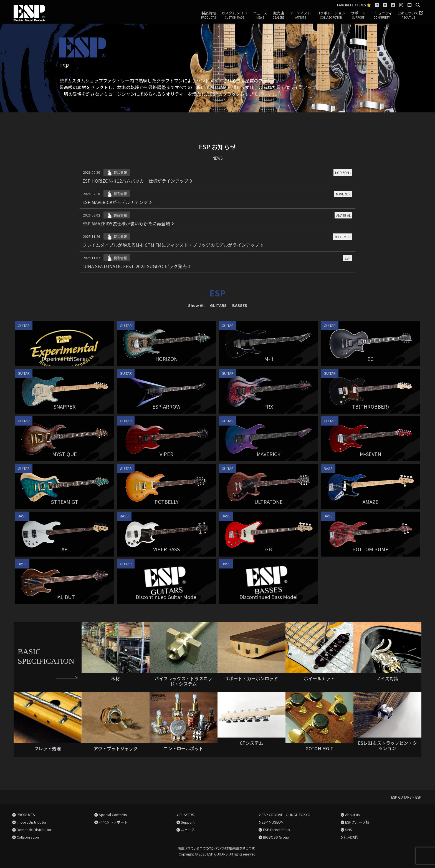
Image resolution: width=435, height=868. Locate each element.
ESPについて (408, 15)
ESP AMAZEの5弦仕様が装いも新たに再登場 (128, 223)
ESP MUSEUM (273, 822)
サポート (358, 15)
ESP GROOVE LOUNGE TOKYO (286, 815)
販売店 (279, 15)
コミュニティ (382, 15)
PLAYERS (187, 815)
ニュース (260, 15)
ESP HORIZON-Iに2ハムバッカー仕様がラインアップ (137, 181)
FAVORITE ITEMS (354, 5)
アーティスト (300, 15)
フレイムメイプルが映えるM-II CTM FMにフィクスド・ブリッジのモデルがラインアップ (173, 245)
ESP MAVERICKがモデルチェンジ (117, 202)
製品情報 (208, 15)
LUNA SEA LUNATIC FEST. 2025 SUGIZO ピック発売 (136, 266)
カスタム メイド (234, 15)
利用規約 (351, 837)
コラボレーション (331, 15)
